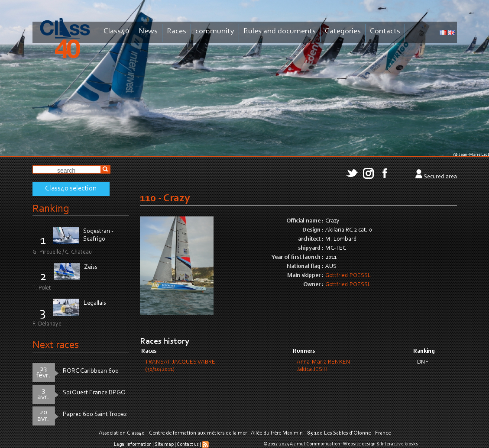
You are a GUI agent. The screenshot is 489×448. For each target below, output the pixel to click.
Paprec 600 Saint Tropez (95, 414)
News (148, 31)
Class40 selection (71, 189)
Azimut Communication (315, 444)
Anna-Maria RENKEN (324, 362)
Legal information (133, 445)
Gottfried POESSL (348, 276)
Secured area (440, 177)
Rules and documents (280, 31)
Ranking (51, 209)
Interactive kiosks (399, 444)
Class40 (117, 31)
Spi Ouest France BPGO (94, 393)
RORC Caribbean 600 (91, 371)
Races (176, 31)
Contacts (385, 31)
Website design (359, 444)
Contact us (188, 445)
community (215, 31)
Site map (164, 445)
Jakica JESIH (312, 370)
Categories (343, 31)
